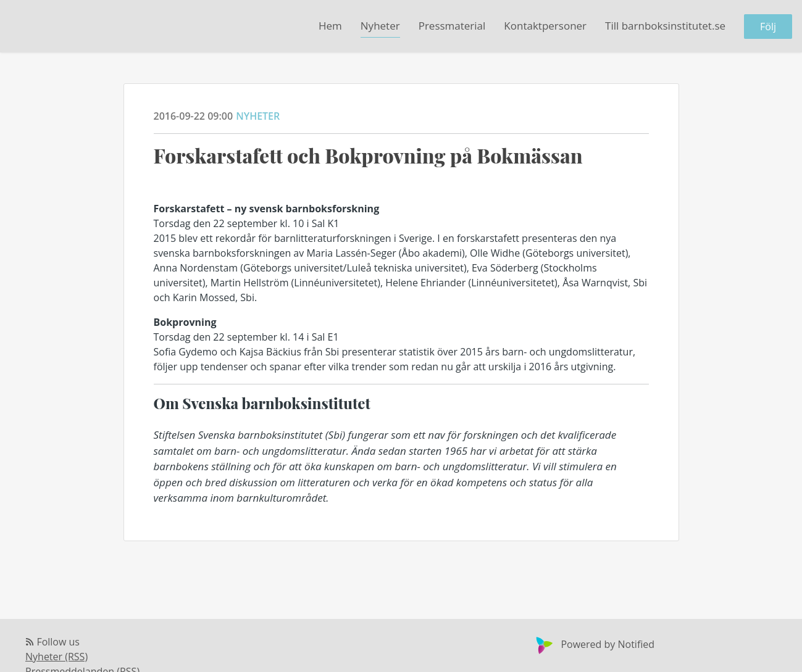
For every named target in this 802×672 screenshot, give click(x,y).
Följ (768, 27)
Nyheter (380, 26)
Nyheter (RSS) (56, 657)
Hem (330, 26)
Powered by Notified (594, 644)
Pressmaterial (452, 26)
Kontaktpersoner (545, 26)
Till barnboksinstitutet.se (665, 26)
